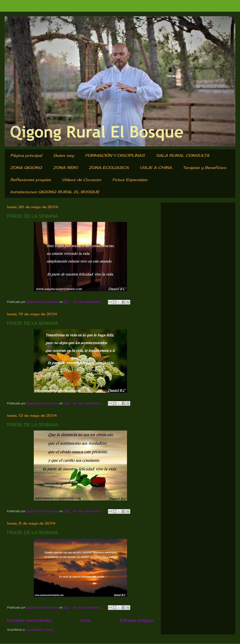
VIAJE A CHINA (156, 168)
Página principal (26, 155)
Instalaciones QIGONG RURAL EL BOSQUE (55, 192)
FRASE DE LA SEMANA (33, 216)
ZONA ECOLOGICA (109, 168)
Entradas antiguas (137, 620)
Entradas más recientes (29, 620)
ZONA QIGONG (26, 168)
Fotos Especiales (130, 180)
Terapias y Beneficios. (205, 168)
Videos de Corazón (82, 180)
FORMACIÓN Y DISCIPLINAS (115, 155)
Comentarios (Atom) (40, 630)
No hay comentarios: (88, 302)
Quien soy (64, 155)
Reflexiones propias (31, 180)
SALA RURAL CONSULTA (183, 155)
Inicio (86, 620)
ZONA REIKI (65, 168)
